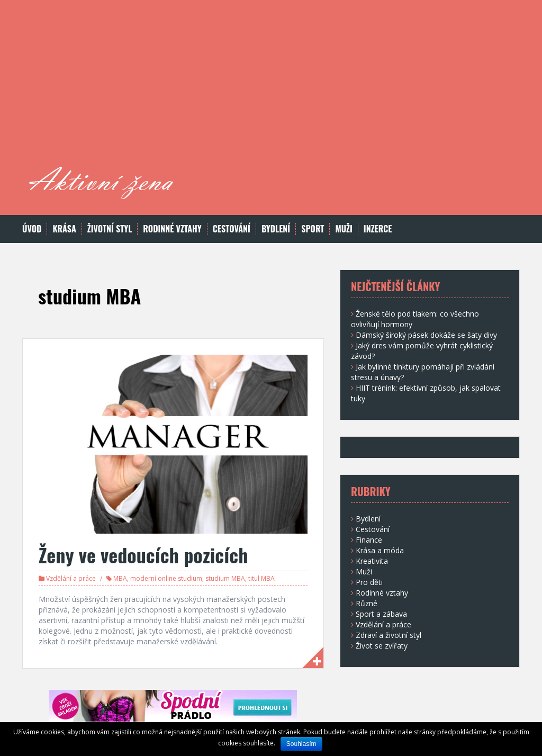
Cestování (232, 229)
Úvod (32, 229)
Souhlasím (301, 744)
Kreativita (372, 561)
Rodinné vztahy (172, 229)
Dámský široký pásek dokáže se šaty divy (426, 335)
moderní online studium (166, 578)
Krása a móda (380, 550)
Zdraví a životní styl (389, 635)
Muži (344, 229)
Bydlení (276, 229)
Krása (64, 229)
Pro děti (369, 582)
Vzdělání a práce (71, 578)
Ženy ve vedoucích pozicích (143, 555)
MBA (120, 578)
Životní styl (110, 229)
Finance (369, 540)
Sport (313, 229)
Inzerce (378, 229)
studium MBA (225, 578)
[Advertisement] (343, 87)
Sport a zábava (381, 614)
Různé (367, 603)
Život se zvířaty (382, 646)
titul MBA (261, 578)
